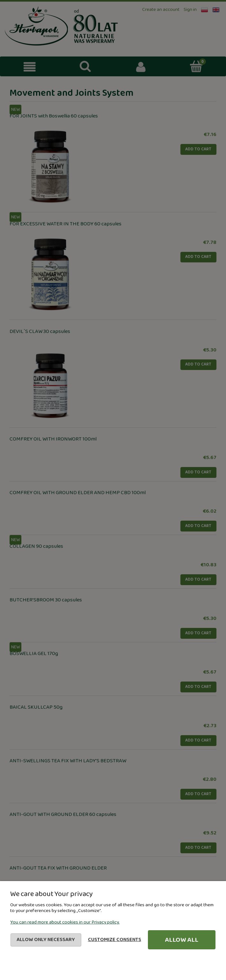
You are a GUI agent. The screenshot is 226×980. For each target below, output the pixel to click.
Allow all (182, 940)
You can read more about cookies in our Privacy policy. (65, 922)
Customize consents (115, 940)
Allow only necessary (46, 940)
